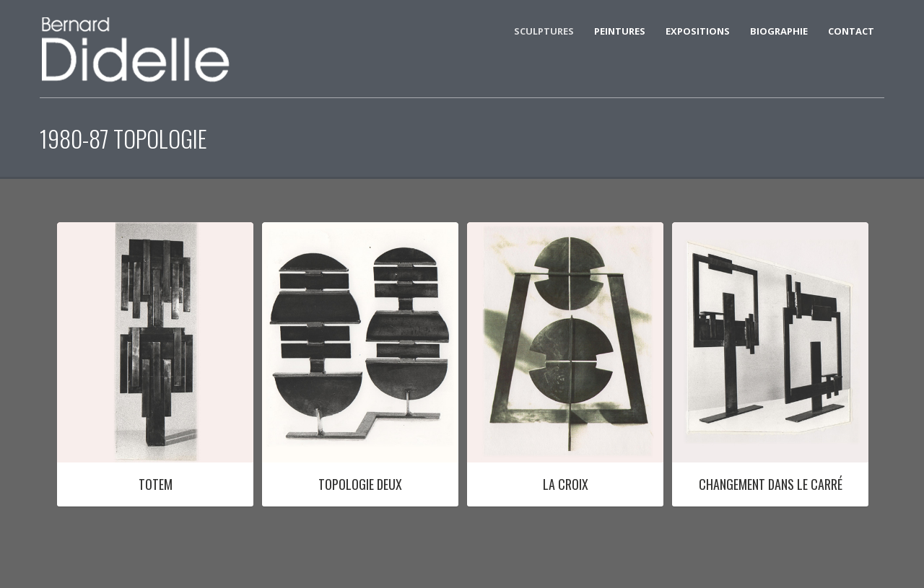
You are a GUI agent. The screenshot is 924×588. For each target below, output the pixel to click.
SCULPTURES (544, 31)
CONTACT (851, 31)
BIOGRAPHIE (779, 31)
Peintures (620, 31)
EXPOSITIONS (698, 31)
